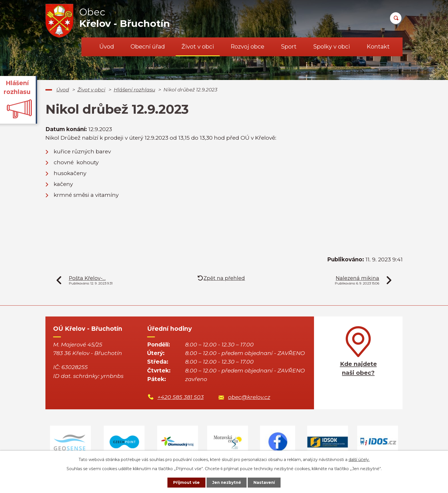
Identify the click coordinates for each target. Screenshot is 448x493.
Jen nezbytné (227, 482)
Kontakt (378, 47)
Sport (289, 47)
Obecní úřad (148, 47)
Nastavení (266, 482)
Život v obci (198, 47)
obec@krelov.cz (249, 397)
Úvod (107, 47)
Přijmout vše (185, 482)
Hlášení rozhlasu (134, 90)
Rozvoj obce (247, 47)
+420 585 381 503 (181, 397)
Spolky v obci (332, 47)
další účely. (359, 459)
